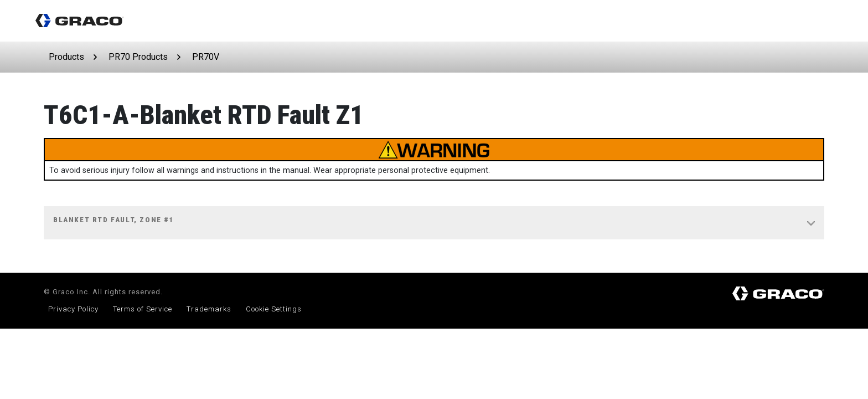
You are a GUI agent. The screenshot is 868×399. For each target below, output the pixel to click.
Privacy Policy (73, 309)
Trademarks (209, 309)
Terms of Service (143, 309)
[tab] (434, 223)
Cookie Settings (274, 309)
